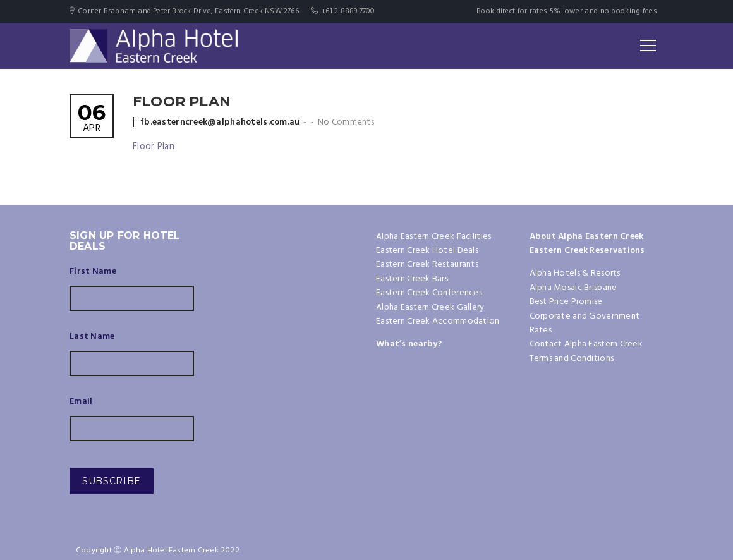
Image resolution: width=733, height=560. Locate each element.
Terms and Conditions (572, 359)
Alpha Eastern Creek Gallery (430, 307)
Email (81, 402)
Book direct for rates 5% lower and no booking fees (567, 11)
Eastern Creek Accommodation (438, 321)
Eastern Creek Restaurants (427, 265)
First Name (93, 272)
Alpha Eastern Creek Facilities (433, 237)
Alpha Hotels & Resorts (575, 273)
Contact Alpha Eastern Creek (586, 344)
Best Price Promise (566, 302)
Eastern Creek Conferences (429, 293)
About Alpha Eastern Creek (587, 237)
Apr (92, 119)
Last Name (92, 337)
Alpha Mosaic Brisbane (573, 288)
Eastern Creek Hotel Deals (427, 251)
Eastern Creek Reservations (587, 251)
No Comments (346, 122)
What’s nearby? (409, 344)
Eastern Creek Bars (412, 279)
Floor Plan (154, 147)
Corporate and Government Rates (585, 323)
